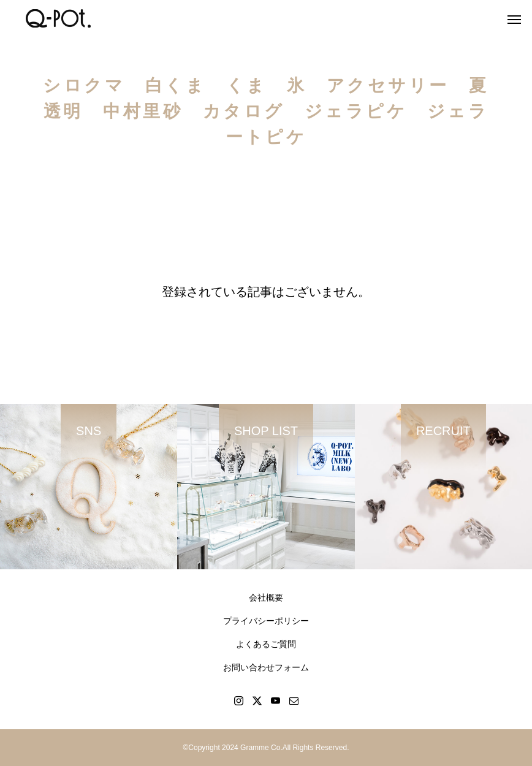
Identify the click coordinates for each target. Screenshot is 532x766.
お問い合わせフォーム (266, 667)
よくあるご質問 (266, 644)
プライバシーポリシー (266, 621)
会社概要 (266, 597)
